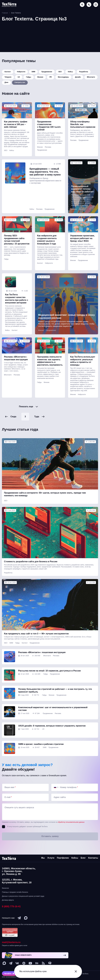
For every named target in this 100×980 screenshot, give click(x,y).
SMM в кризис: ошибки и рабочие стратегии (41, 750)
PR (51, 78)
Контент (8, 72)
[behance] (37, 963)
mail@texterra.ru (11, 942)
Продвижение (47, 72)
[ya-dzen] (24, 963)
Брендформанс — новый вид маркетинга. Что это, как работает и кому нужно (45, 175)
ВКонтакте (91, 78)
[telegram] (19, 918)
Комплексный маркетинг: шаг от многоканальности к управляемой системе (53, 715)
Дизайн (78, 78)
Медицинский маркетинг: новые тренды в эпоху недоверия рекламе (65, 320)
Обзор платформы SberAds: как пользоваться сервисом (83, 126)
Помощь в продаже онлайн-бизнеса (15, 892)
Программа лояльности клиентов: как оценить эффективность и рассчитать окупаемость (50, 365)
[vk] (17, 963)
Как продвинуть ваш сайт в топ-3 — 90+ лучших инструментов (36, 640)
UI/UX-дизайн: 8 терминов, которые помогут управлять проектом (52, 732)
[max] (26, 918)
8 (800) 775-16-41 (11, 906)
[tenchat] (50, 963)
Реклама (48, 149)
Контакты (93, 858)
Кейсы (70, 72)
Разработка (84, 72)
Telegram (8, 78)
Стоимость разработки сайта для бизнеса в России (31, 568)
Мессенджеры (63, 78)
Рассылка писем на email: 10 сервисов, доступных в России (49, 677)
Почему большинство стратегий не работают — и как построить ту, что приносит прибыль (55, 697)
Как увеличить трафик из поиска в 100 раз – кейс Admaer (16, 126)
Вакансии (5, 888)
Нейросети (21, 72)
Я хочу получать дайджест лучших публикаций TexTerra (27, 833)
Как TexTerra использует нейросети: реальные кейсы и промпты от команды (83, 365)
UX (19, 78)
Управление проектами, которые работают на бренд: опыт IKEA (82, 240)
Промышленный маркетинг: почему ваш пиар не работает (82, 191)
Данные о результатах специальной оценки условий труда (23, 896)
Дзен (6, 84)
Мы (43, 858)
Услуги (51, 858)
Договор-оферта (8, 900)
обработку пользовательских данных (71, 829)
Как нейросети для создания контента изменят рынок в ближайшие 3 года (47, 241)
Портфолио (63, 858)
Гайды (29, 78)
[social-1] (43, 963)
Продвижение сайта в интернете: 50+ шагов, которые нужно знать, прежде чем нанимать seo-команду (45, 501)
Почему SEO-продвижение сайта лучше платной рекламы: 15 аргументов (17, 241)
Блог (83, 858)
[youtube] (30, 963)
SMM (33, 72)
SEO (60, 72)
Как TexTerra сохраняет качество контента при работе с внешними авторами (17, 303)
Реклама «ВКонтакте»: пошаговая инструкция (16, 362)
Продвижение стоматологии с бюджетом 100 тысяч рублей (49, 127)
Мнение (40, 78)
